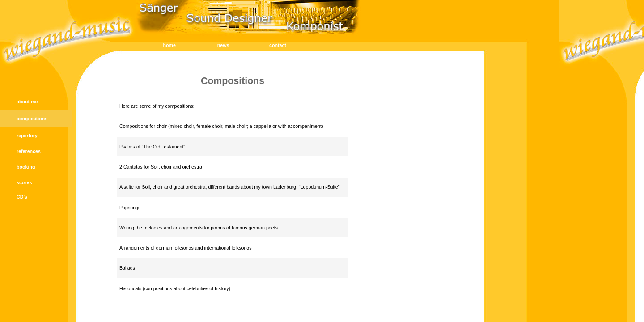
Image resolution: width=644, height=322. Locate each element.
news (223, 45)
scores (24, 182)
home (169, 45)
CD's (22, 197)
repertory (27, 136)
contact (278, 45)
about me (27, 102)
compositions (32, 119)
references (29, 151)
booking (26, 167)
